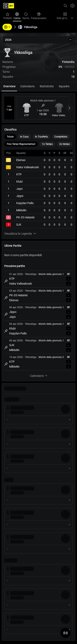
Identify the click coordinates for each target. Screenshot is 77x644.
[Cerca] (66, 6)
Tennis (26, 16)
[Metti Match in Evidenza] (43, 106)
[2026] (38, 40)
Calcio (17, 16)
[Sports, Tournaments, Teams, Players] (7, 27)
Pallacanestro (39, 16)
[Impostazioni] (72, 6)
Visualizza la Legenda (20, 234)
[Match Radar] (66, 633)
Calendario (41, 376)
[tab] (9, 87)
